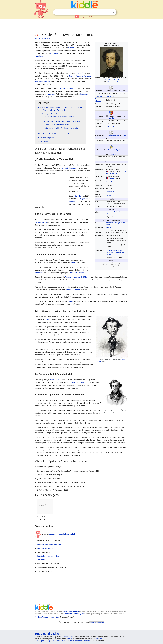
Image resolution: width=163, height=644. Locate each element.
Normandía (39, 273)
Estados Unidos (41, 222)
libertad (72, 383)
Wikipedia (69, 639)
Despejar (109, 12)
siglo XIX (79, 73)
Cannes (111, 178)
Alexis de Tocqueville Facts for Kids (62, 534)
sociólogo (117, 223)
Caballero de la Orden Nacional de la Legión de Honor (116, 252)
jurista (108, 225)
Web (77, 17)
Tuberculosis (110, 182)
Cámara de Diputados (115, 150)
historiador (109, 223)
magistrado (84, 199)
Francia (125, 136)
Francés (109, 195)
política (74, 263)
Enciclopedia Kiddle (72, 611)
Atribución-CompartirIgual (74, 614)
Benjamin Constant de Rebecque (49, 545)
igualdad (47, 320)
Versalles (72, 201)
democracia (51, 94)
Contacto (87, 641)
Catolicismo (110, 191)
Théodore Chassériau (112, 79)
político (123, 223)
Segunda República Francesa (80, 76)
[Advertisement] (81, 25)
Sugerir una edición (97, 622)
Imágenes (84, 17)
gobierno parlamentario (68, 89)
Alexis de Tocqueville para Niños (47, 617)
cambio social (55, 380)
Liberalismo (41, 560)
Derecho (78, 196)
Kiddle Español (40, 641)
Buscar (114, 12)
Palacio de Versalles (114, 81)
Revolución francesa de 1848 (76, 277)
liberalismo (110, 227)
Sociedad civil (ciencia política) (48, 556)
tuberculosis (83, 94)
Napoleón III (110, 96)
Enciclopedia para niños (43, 38)
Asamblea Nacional (113, 136)
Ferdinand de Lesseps (45, 548)
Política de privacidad (75, 641)
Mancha (111, 118)
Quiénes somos (60, 641)
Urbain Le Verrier (112, 126)
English (91, 17)
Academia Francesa (114, 245)
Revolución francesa (43, 82)
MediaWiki (99, 639)
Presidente (99, 96)
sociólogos (54, 53)
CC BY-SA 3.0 (68, 637)
